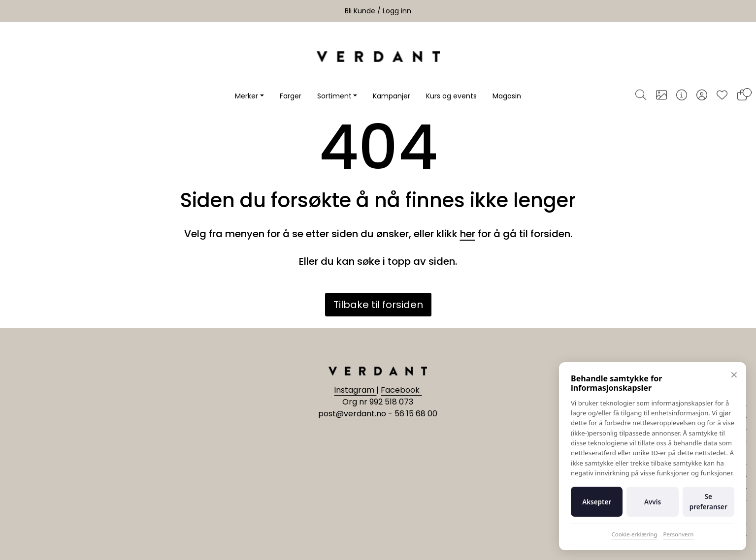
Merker (247, 96)
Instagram (355, 390)
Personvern (678, 534)
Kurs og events (451, 96)
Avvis (653, 502)
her (468, 234)
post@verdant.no (352, 414)
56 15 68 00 (416, 414)
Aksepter (597, 502)
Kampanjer (392, 96)
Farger (291, 96)
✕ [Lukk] (734, 375)
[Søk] (641, 96)
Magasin (507, 96)
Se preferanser (708, 501)
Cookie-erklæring (635, 534)
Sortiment (334, 96)
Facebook (401, 390)
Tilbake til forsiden (378, 305)
